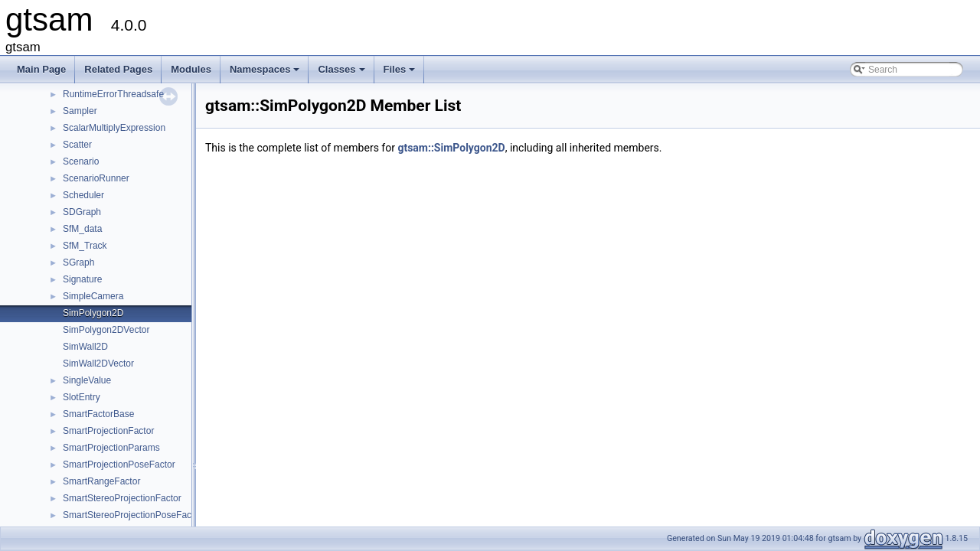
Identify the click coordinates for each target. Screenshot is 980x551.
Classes (342, 73)
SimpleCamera (93, 296)
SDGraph (82, 212)
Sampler (80, 111)
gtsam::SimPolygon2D (451, 148)
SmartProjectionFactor (108, 431)
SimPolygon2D (93, 313)
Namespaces (266, 73)
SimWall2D (85, 347)
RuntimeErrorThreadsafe (113, 94)
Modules (191, 69)
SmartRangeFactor (101, 481)
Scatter (77, 145)
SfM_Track (85, 246)
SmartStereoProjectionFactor (122, 498)
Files (401, 73)
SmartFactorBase (98, 414)
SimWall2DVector (98, 364)
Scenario (81, 161)
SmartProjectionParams (111, 448)
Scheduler (83, 195)
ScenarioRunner (96, 178)
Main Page (41, 69)
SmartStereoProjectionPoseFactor (132, 515)
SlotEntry (82, 397)
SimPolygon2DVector (106, 330)
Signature (82, 279)
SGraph (78, 262)
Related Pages (118, 69)
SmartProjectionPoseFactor (119, 465)
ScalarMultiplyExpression (114, 128)
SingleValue (87, 380)
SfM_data (82, 229)
